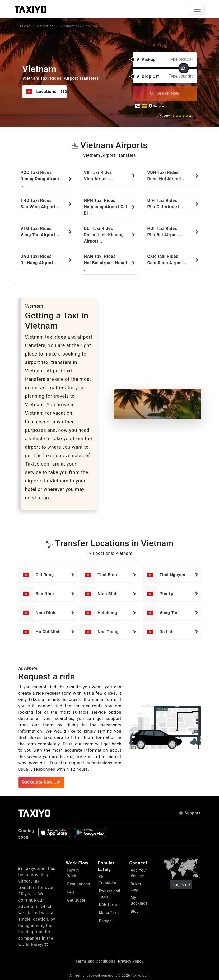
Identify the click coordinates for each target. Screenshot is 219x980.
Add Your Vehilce (139, 873)
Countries (45, 26)
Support (190, 813)
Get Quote (76, 900)
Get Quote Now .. (41, 782)
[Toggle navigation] (197, 9)
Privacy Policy (131, 961)
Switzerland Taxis (110, 894)
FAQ (71, 892)
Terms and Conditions (95, 961)
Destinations (79, 884)
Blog (135, 911)
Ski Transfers (108, 880)
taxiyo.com (141, 975)
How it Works (73, 873)
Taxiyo (25, 26)
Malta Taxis (109, 913)
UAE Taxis (108, 905)
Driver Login (136, 887)
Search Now (165, 93)
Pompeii (106, 921)
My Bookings (139, 900)
